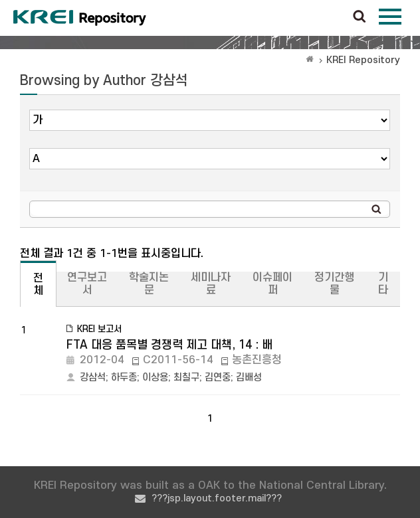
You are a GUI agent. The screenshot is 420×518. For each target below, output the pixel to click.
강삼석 (93, 378)
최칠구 (186, 378)
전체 (38, 285)
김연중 (218, 378)
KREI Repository (363, 60)
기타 (383, 284)
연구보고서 (87, 284)
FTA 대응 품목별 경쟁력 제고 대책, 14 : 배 (169, 345)
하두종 (124, 378)
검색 (360, 17)
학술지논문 (149, 284)
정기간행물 (334, 284)
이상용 (155, 378)
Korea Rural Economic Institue (80, 18)
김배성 (249, 378)
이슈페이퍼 (272, 284)
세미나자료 (211, 284)
